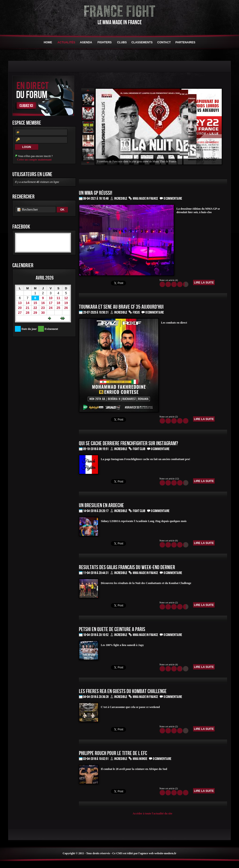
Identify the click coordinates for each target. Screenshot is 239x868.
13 (20, 303)
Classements (142, 42)
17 (51, 303)
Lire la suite (204, 283)
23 (43, 308)
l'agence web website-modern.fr (157, 853)
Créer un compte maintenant (34, 160)
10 (51, 298)
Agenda (86, 42)
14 (28, 303)
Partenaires (185, 42)
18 (58, 303)
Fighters (104, 42)
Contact (164, 42)
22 (35, 308)
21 (28, 308)
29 (35, 313)
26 (66, 308)
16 (43, 303)
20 (20, 308)
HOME (48, 42)
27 (20, 313)
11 (58, 298)
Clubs (122, 42)
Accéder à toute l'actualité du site (152, 813)
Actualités (66, 42)
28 (28, 313)
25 (58, 308)
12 (66, 298)
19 (66, 303)
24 (51, 308)
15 (35, 303)
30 (43, 313)
